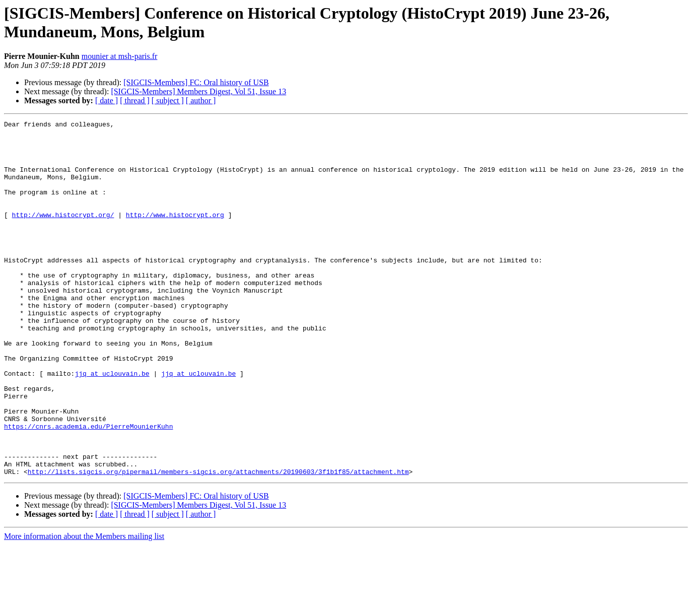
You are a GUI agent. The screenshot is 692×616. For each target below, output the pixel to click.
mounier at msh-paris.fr (120, 56)
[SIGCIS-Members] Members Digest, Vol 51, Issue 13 (198, 91)
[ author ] (201, 100)
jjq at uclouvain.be (112, 425)
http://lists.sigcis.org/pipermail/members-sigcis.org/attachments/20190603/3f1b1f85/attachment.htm (218, 542)
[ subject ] (168, 100)
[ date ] (107, 100)
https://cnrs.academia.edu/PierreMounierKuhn (88, 488)
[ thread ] (135, 100)
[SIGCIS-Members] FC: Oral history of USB (196, 82)
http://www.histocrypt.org (175, 234)
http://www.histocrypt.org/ (63, 234)
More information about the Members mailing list (84, 607)
